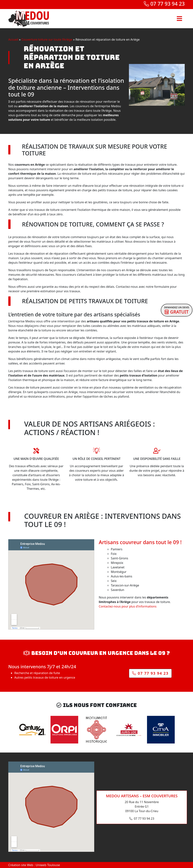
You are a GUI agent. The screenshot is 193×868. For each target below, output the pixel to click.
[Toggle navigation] (179, 19)
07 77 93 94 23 (164, 4)
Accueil (13, 39)
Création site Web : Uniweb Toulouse (34, 865)
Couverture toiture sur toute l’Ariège (47, 39)
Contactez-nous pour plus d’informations (128, 606)
